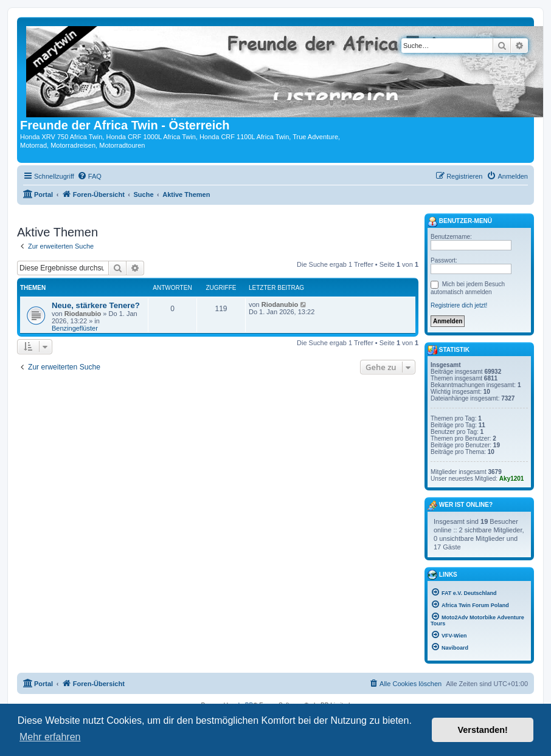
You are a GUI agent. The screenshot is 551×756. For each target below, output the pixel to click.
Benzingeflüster (75, 328)
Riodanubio (83, 314)
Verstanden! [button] (483, 730)
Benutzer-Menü (460, 222)
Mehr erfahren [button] (50, 737)
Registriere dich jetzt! (459, 305)
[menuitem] (89, 176)
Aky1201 (512, 479)
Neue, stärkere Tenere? (96, 305)
